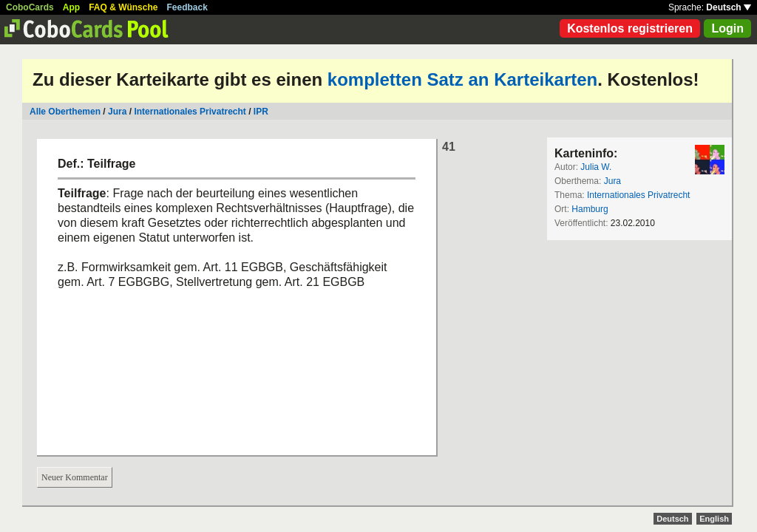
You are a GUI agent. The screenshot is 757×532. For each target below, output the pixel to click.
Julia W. (596, 167)
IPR (261, 112)
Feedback (187, 7)
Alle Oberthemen (65, 112)
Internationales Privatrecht (190, 112)
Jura (117, 112)
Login (727, 28)
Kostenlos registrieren (630, 28)
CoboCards (30, 7)
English (714, 519)
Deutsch (729, 7)
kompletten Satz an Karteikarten (462, 79)
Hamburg (590, 209)
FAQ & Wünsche (123, 7)
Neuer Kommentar (75, 477)
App (71, 7)
